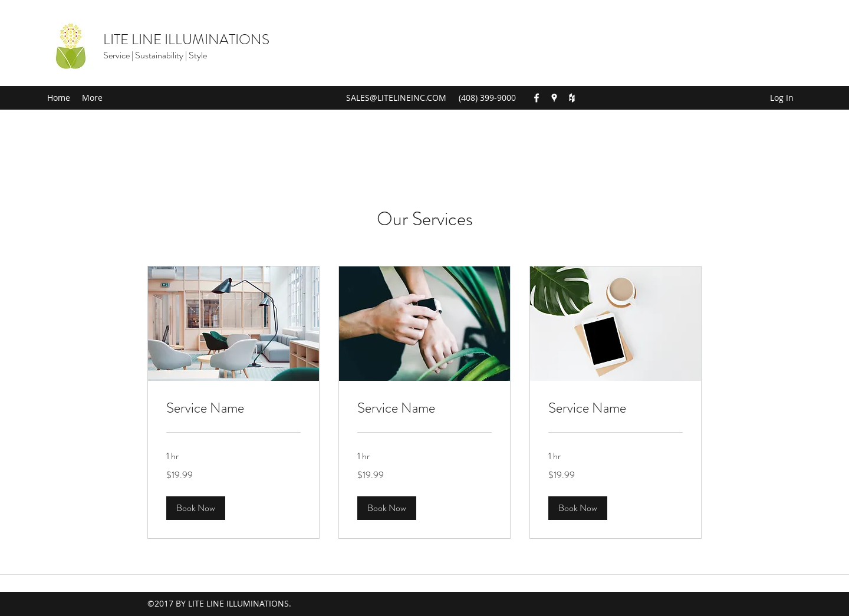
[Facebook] (537, 98)
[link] (233, 409)
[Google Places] (554, 98)
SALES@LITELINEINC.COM (396, 98)
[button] (196, 508)
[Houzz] (572, 98)
